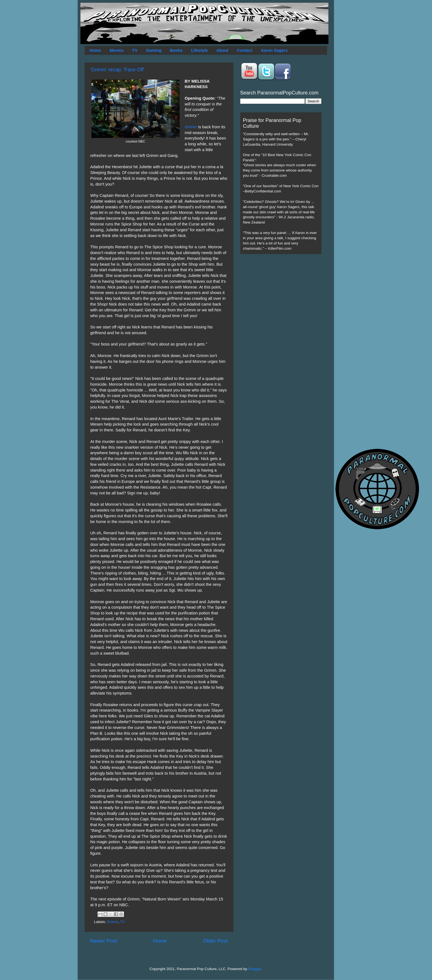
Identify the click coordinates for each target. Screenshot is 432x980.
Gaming (154, 50)
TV (135, 50)
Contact (245, 50)
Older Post (215, 941)
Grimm (191, 127)
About (222, 50)
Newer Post (104, 941)
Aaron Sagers (274, 50)
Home (95, 50)
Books (176, 50)
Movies (117, 50)
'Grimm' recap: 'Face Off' (117, 70)
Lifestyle (200, 50)
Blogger (255, 969)
